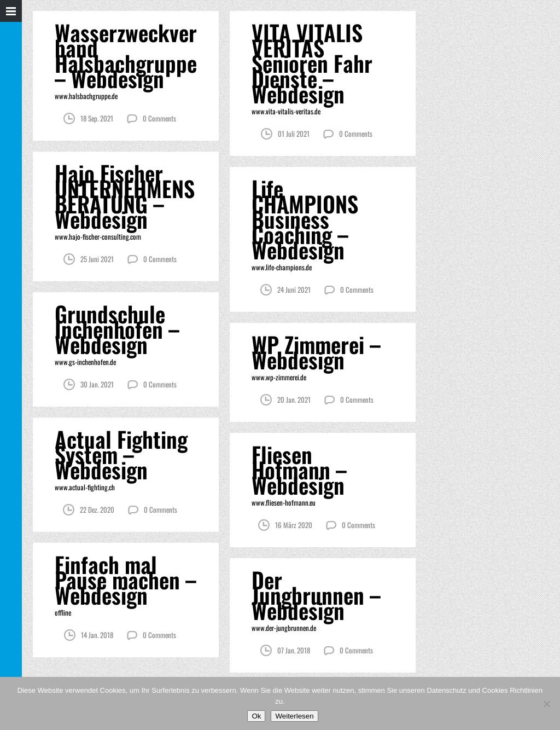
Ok (256, 716)
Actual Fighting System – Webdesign (121, 454)
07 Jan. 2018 (294, 650)
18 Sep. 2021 (97, 118)
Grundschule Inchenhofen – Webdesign (117, 329)
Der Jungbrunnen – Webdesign (316, 595)
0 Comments (159, 118)
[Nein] (546, 704)
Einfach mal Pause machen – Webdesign (126, 580)
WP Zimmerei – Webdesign (316, 352)
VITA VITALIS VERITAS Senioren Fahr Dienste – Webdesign (312, 63)
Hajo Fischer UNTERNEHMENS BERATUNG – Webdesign (125, 196)
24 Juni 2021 (294, 289)
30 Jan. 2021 (97, 384)
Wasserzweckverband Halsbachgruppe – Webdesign (126, 55)
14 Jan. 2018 (97, 635)
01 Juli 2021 (294, 134)
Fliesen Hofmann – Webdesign (299, 470)
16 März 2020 (294, 525)
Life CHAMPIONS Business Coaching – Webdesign (305, 219)
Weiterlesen (294, 716)
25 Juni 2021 (97, 259)
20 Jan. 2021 (294, 399)
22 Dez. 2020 (97, 509)
